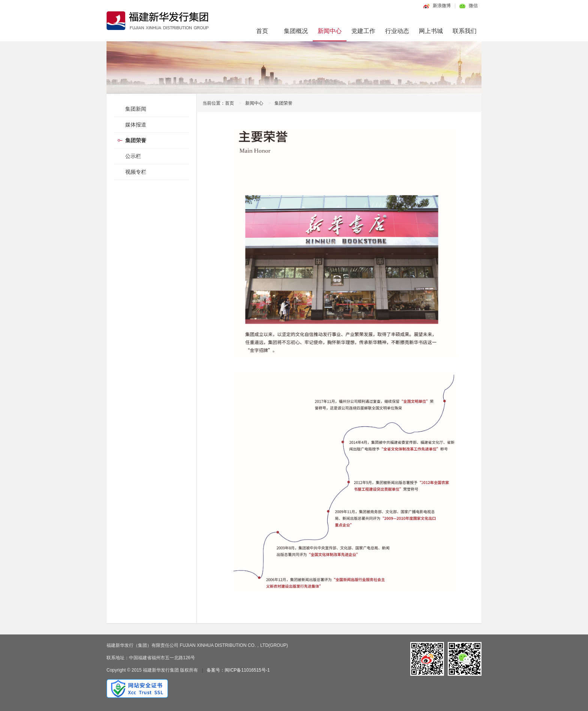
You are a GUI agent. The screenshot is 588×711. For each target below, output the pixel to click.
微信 (473, 6)
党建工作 (363, 31)
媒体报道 (136, 125)
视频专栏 (136, 172)
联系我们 (465, 31)
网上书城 (431, 31)
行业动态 (397, 31)
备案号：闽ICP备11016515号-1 (238, 670)
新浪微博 (442, 6)
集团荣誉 (283, 103)
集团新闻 (136, 109)
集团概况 (296, 31)
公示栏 (133, 156)
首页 (262, 31)
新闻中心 (330, 31)
